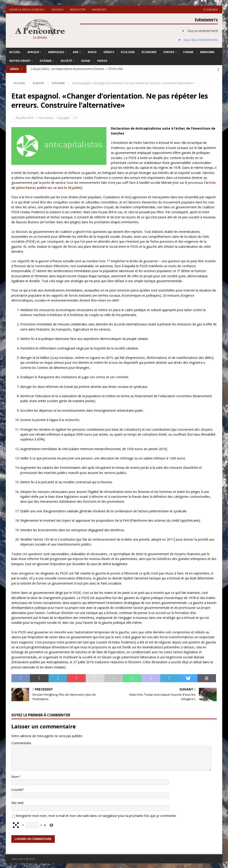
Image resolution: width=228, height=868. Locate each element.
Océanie (46, 61)
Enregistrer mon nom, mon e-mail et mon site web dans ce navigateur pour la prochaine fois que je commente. (96, 815)
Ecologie (128, 52)
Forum (188, 52)
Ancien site (99, 9)
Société (66, 61)
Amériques (56, 52)
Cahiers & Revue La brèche (26, 9)
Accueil (15, 52)
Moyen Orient (20, 61)
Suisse (86, 61)
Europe (169, 52)
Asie (76, 52)
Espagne (64, 117)
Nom (15, 776)
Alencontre (46, 117)
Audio (92, 52)
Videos (102, 61)
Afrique (33, 52)
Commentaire (21, 742)
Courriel (17, 789)
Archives (58, 9)
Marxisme (207, 52)
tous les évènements (201, 40)
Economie (149, 52)
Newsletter (78, 9)
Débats (109, 52)
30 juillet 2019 (24, 117)
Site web (17, 802)
